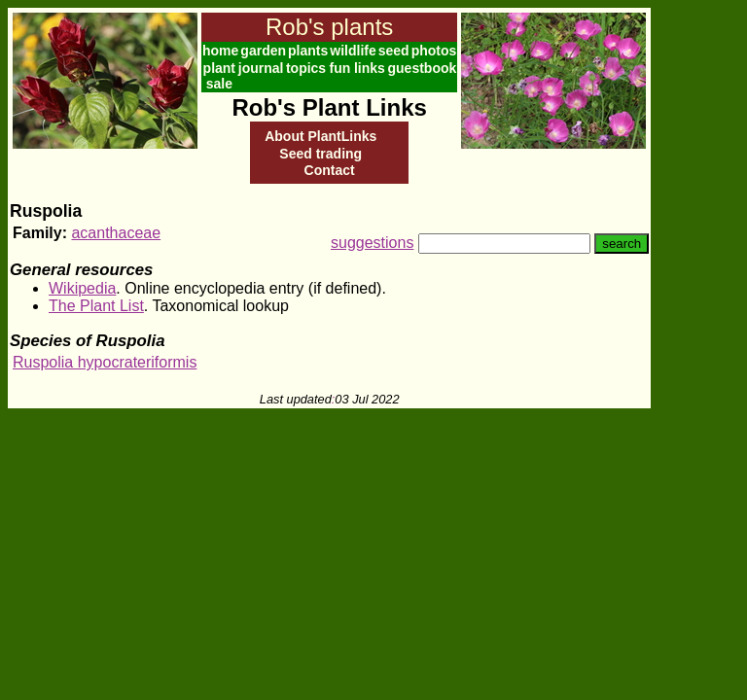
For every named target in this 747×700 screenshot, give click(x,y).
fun (339, 68)
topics (306, 68)
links (370, 68)
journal (261, 68)
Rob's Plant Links (329, 107)
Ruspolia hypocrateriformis (105, 362)
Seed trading (320, 154)
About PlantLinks (320, 136)
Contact (330, 170)
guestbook (423, 68)
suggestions (372, 243)
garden (263, 51)
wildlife (353, 51)
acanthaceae (116, 233)
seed (394, 51)
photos (434, 51)
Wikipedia (82, 288)
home (220, 51)
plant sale (219, 76)
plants (308, 51)
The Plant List (96, 306)
